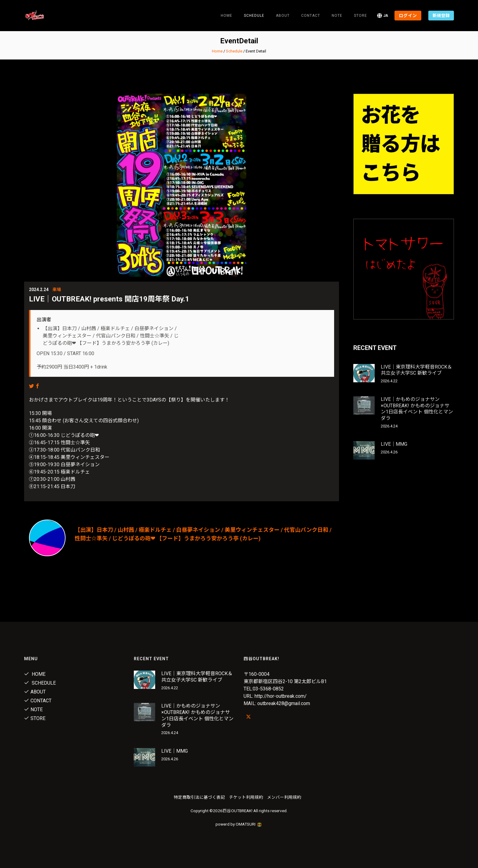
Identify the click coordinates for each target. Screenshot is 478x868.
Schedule (234, 51)
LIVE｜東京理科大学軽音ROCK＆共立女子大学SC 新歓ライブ (416, 370)
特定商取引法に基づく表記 (199, 797)
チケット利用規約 (246, 797)
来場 (57, 290)
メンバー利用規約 (284, 797)
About (283, 16)
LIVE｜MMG (394, 444)
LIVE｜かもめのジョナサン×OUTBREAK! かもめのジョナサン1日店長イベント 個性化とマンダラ (417, 409)
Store (360, 16)
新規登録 (441, 16)
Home (227, 16)
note (337, 16)
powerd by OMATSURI (239, 824)
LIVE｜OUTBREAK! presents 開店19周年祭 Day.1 (109, 299)
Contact (311, 16)
